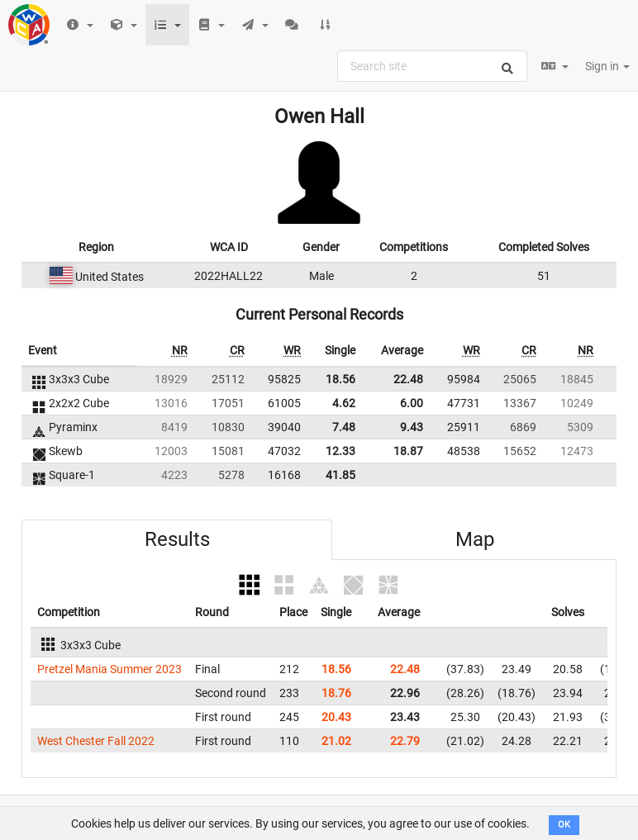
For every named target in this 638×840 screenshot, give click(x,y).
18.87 (408, 451)
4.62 (344, 403)
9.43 (412, 427)
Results (177, 539)
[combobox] (432, 66)
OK (564, 825)
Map (475, 539)
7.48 (344, 427)
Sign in (607, 66)
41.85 (340, 475)
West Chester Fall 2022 (96, 741)
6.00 (412, 403)
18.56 (340, 379)
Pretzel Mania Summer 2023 (110, 669)
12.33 (340, 451)
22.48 (408, 379)
